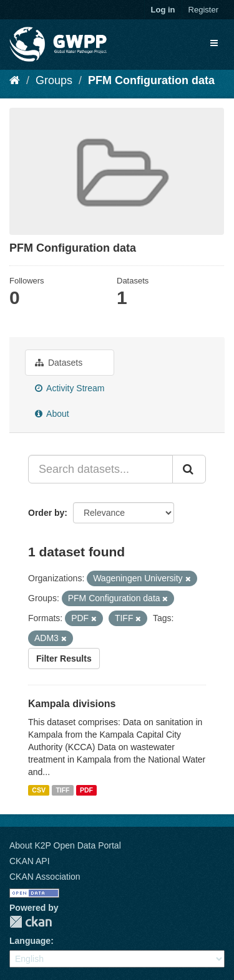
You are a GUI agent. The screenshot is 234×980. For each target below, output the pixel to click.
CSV (39, 790)
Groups (54, 80)
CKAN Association (45, 877)
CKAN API (30, 861)
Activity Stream (70, 388)
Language (30, 941)
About (52, 414)
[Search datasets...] (100, 469)
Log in (163, 10)
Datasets (59, 363)
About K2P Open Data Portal (65, 845)
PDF (86, 790)
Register (203, 10)
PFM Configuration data (151, 80)
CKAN (31, 922)
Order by (46, 513)
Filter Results (64, 659)
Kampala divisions (72, 704)
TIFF (62, 790)
